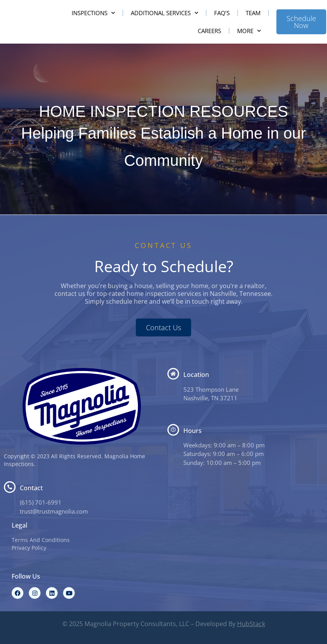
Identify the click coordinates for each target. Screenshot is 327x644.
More (249, 31)
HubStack (251, 624)
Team (253, 13)
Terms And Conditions (41, 540)
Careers (209, 31)
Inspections (93, 13)
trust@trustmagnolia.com (54, 511)
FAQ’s (222, 13)
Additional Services (164, 13)
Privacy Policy (29, 548)
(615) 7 (29, 502)
